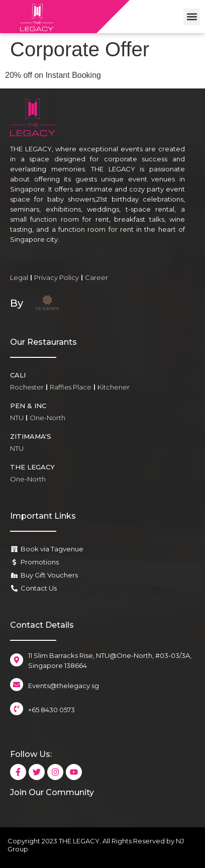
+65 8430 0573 (52, 710)
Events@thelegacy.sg (64, 686)
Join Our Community (52, 792)
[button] (192, 17)
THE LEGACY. (80, 841)
